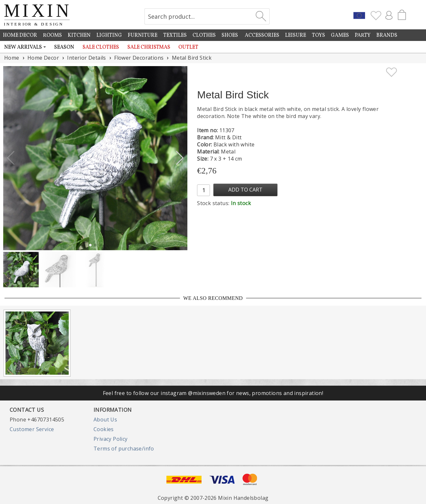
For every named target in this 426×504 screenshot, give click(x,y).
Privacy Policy (111, 439)
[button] (180, 158)
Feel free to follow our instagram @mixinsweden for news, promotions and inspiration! (213, 393)
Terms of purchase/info (124, 449)
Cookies (104, 429)
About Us (105, 420)
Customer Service (32, 429)
